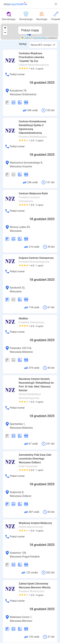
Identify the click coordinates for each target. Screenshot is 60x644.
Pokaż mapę (30, 30)
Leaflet (26, 38)
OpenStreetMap (40, 38)
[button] (56, 4)
